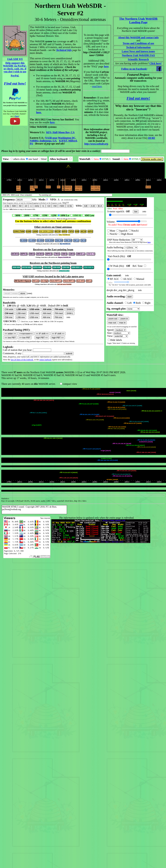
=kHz (37, 206)
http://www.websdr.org (96, 144)
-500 (14, 206)
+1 (43, 206)
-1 (31, 206)
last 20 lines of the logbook (22, 360)
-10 (26, 206)
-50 (20, 206)
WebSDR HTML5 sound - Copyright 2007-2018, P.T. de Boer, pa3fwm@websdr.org (29, 398)
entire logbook (45, 360)
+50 (55, 206)
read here (97, 86)
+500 (62, 206)
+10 (49, 206)
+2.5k (69, 206)
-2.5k (7, 206)
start (129, 297)
